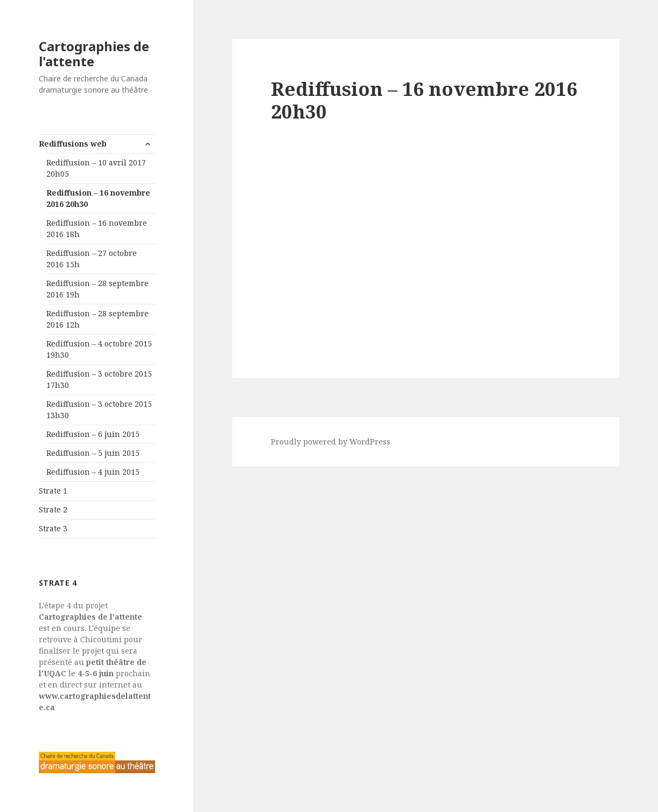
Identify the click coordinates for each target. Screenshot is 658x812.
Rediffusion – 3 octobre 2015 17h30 (99, 379)
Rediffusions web (73, 144)
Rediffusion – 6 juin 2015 (93, 434)
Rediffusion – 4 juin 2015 (93, 472)
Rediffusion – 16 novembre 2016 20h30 (98, 198)
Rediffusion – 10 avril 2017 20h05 (96, 168)
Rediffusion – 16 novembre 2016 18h (97, 228)
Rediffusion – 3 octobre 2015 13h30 (99, 410)
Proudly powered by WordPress (331, 442)
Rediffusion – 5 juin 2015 (93, 453)
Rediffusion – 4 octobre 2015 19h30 (99, 349)
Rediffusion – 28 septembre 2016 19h (97, 289)
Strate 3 (53, 528)
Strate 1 (53, 491)
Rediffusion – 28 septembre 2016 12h (97, 319)
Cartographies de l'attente (94, 54)
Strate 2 (53, 509)
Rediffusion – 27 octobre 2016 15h (92, 259)
